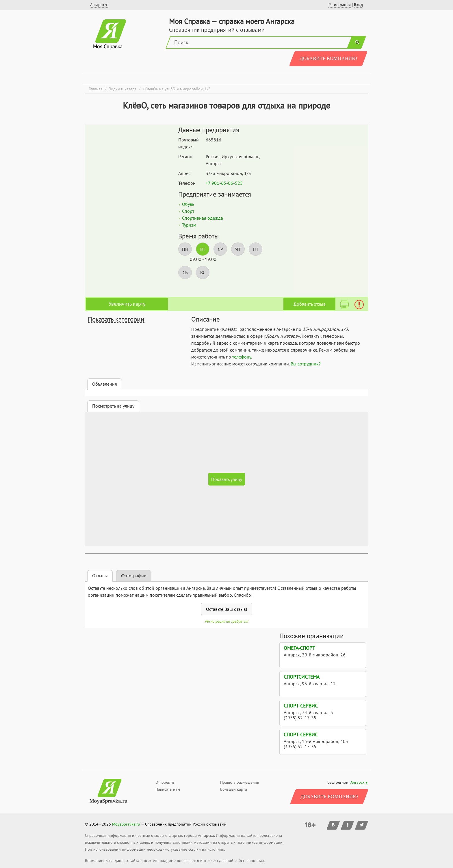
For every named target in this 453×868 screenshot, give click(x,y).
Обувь (188, 204)
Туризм (189, 225)
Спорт (188, 211)
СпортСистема (302, 677)
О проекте (165, 782)
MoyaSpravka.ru (126, 824)
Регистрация (340, 5)
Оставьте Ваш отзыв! (227, 609)
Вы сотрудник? (306, 364)
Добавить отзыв (310, 304)
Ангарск (358, 782)
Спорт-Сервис (301, 706)
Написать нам (168, 789)
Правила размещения (240, 782)
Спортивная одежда (203, 218)
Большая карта (234, 789)
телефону (242, 357)
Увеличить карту (127, 304)
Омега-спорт (299, 648)
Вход (358, 5)
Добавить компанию (328, 58)
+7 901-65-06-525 (224, 183)
